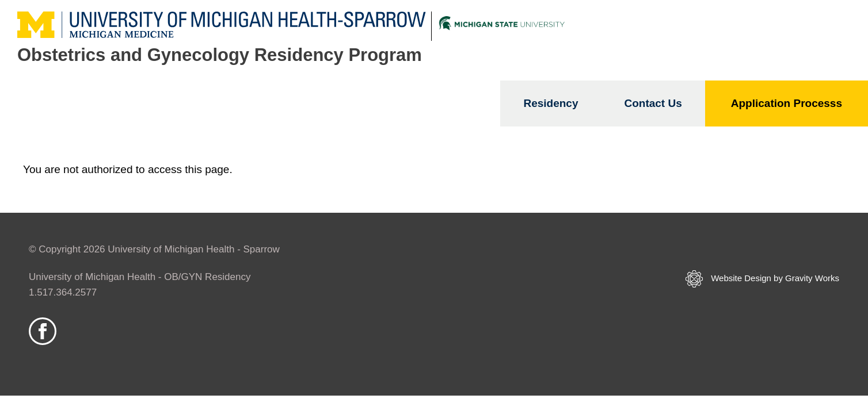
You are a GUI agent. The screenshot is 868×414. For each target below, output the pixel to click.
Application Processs (787, 103)
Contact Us (653, 103)
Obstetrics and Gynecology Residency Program (220, 55)
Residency (551, 103)
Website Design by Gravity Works (762, 279)
